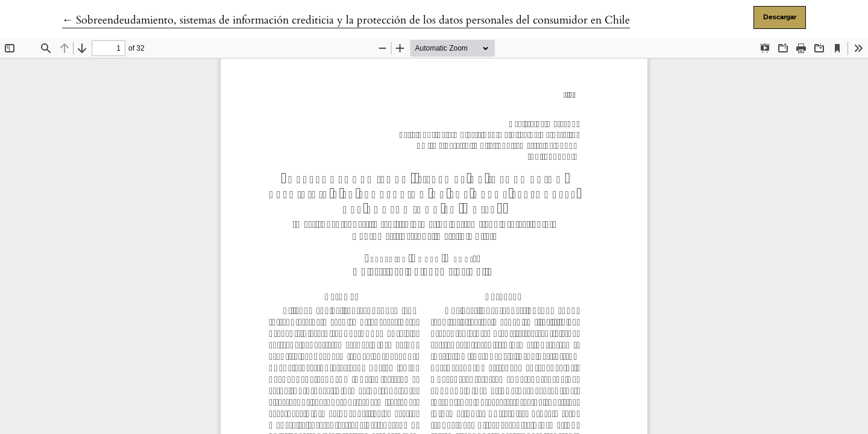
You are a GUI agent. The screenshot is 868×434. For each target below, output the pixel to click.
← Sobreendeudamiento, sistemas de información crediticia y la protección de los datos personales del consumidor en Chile (346, 20)
